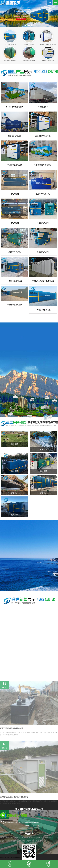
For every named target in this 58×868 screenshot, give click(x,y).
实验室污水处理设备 (19, 841)
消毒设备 (34, 841)
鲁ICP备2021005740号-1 (32, 825)
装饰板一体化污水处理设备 (32, 838)
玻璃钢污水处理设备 (6, 841)
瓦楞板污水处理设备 (47, 838)
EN (50, 2)
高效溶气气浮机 (18, 838)
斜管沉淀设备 (42, 841)
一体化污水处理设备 (6, 838)
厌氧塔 (29, 841)
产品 (48, 864)
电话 (10, 864)
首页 (29, 864)
